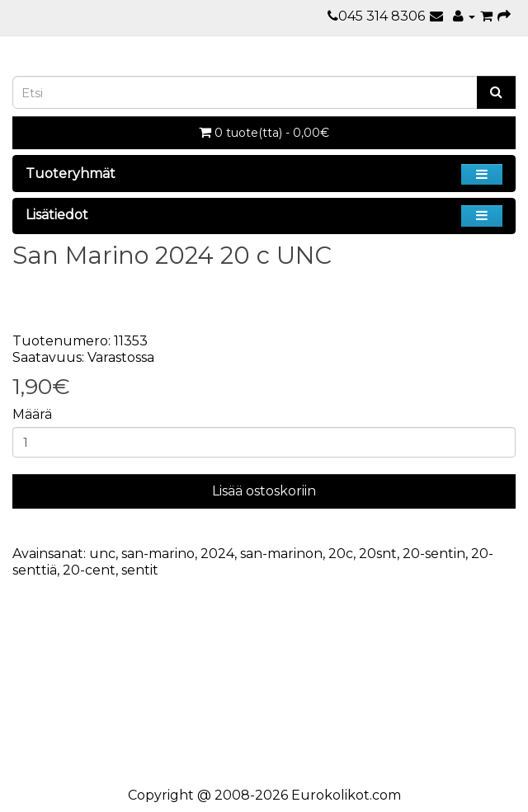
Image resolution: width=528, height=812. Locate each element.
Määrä (32, 414)
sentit (140, 570)
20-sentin (434, 554)
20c (341, 554)
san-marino (158, 554)
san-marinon (281, 554)
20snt (378, 554)
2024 (217, 554)
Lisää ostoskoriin (264, 491)
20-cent (89, 570)
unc (102, 554)
